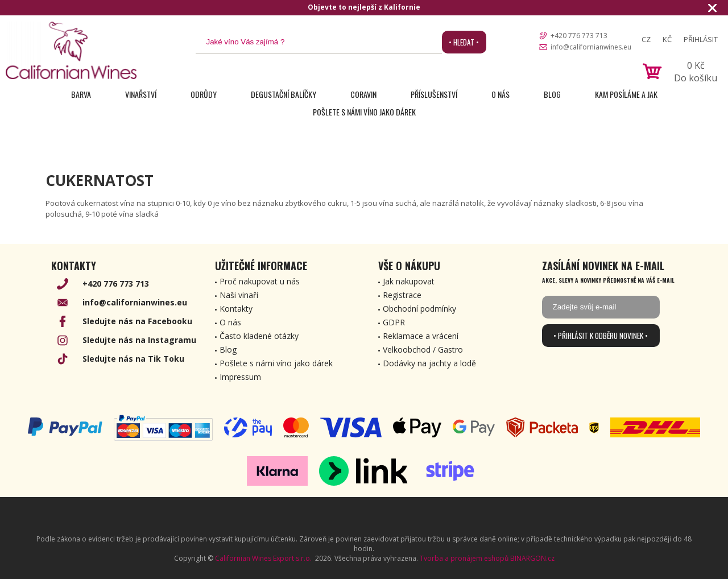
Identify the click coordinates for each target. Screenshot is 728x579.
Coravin (363, 94)
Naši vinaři (239, 295)
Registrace (402, 295)
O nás (500, 94)
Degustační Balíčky (284, 94)
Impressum (240, 377)
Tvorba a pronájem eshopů (464, 558)
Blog (552, 94)
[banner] (71, 50)
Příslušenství (434, 94)
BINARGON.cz (532, 558)
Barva (81, 94)
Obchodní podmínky (419, 309)
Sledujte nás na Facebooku (137, 321)
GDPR (394, 322)
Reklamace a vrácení (421, 336)
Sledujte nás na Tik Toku (133, 359)
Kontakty (236, 309)
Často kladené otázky (259, 336)
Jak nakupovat (409, 281)
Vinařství (141, 94)
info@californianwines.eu (591, 47)
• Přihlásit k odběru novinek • (601, 336)
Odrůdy (204, 94)
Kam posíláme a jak (626, 94)
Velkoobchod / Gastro (423, 350)
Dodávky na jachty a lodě (429, 363)
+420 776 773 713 (579, 36)
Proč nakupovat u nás (260, 281)
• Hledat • (464, 42)
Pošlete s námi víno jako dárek (364, 112)
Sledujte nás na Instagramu (139, 340)
